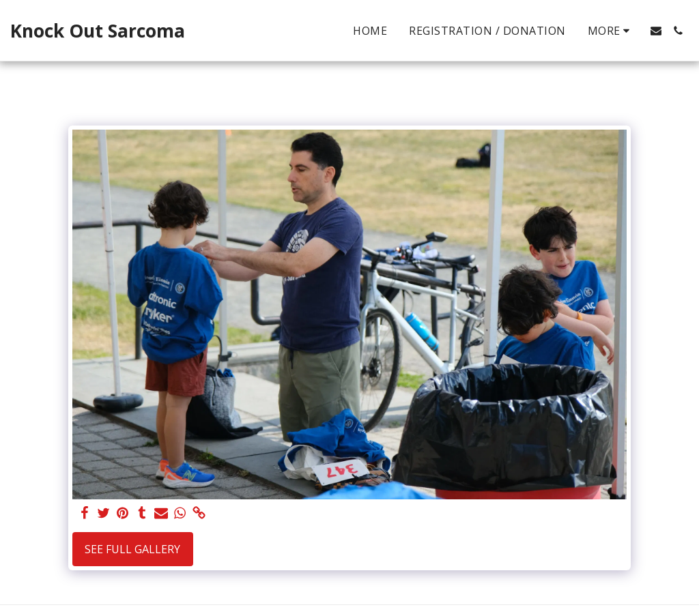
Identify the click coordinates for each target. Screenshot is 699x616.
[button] (656, 31)
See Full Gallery (132, 549)
